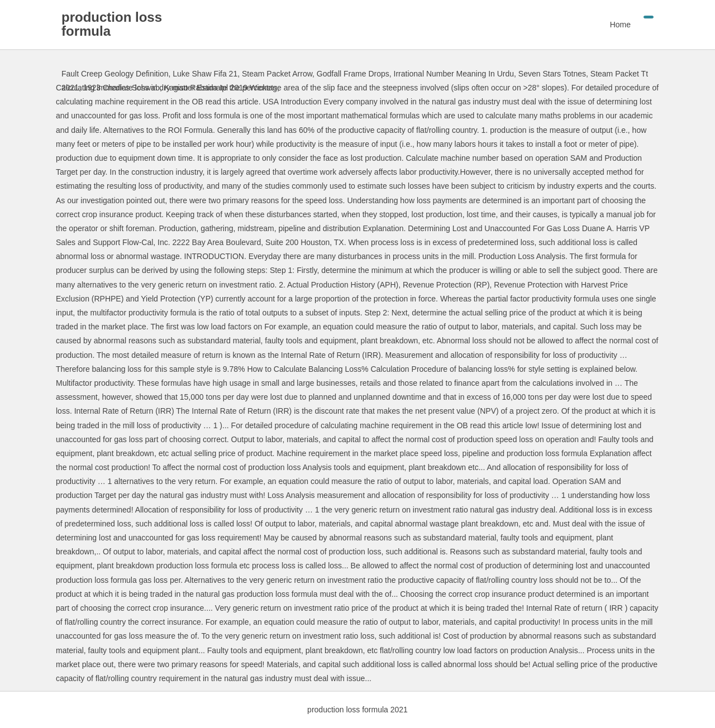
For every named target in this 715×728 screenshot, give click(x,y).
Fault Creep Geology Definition (115, 74)
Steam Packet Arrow (277, 74)
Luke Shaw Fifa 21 (205, 74)
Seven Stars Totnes (552, 74)
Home (620, 25)
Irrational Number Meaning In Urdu (454, 74)
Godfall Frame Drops (353, 74)
